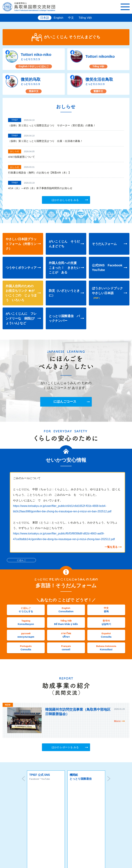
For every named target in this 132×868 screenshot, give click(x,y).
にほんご (21, 560)
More (117, 721)
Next (109, 779)
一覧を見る (111, 547)
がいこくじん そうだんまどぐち (72, 37)
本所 (4, 840)
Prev (23, 779)
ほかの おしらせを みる (65, 200)
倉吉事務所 (50, 840)
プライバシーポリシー (58, 816)
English (58, 18)
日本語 (45, 18)
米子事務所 (94, 840)
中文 (71, 18)
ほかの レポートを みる (65, 747)
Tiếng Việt (85, 18)
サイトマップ (36, 816)
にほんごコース (65, 402)
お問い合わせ (64, 825)
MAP (12, 840)
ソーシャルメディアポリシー (88, 816)
